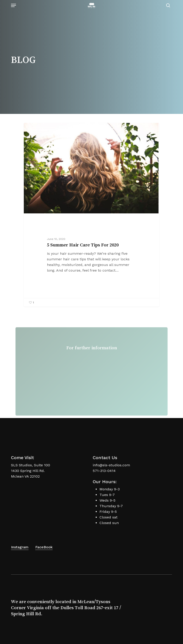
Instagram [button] (20, 547)
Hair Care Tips (43, 130)
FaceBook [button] (44, 547)
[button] (13, 5)
